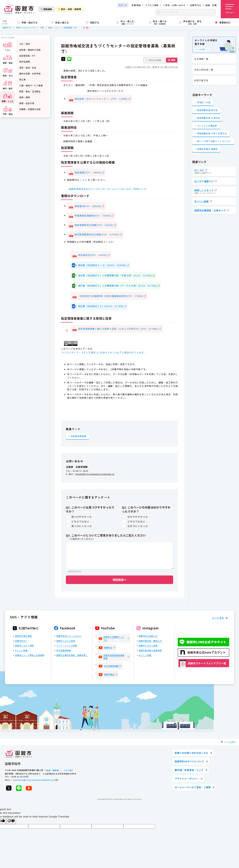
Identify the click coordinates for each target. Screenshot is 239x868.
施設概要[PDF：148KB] (88, 172)
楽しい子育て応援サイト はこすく (214, 141)
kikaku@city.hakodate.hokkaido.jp (95, 474)
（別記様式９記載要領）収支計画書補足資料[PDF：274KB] (111, 296)
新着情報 (136, 5)
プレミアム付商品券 (207, 126)
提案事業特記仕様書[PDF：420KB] (94, 225)
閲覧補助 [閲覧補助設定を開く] (46, 9)
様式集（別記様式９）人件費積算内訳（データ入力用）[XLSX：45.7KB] (117, 286)
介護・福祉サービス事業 (31, 85)
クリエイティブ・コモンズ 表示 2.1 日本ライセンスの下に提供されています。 (104, 352)
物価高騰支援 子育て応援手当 (212, 133)
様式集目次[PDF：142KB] (92, 255)
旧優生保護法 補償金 (207, 149)
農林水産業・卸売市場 (30, 74)
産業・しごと (54, 28)
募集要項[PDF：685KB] (88, 206)
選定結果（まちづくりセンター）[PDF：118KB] (101, 99)
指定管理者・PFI (70, 28)
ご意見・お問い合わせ (174, 5)
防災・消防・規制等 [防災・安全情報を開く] (70, 9)
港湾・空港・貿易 (28, 68)
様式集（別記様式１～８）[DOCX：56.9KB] (102, 265)
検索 (173, 60)
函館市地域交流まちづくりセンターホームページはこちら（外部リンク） (108, 189)
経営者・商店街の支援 (30, 50)
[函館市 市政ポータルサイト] (19, 9)
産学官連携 (25, 62)
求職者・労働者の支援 (30, 109)
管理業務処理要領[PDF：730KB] (93, 216)
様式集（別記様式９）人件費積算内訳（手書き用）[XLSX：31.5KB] (115, 275)
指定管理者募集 (78, 436)
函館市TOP (7, 28)
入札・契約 (25, 44)
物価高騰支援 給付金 (207, 110)
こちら (83, 180)
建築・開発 (25, 97)
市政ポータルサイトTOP (26, 28)
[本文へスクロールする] (123, 5)
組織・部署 (211, 5)
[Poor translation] (11, 821)
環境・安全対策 (27, 103)
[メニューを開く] (230, 9)
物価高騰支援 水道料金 (209, 118)
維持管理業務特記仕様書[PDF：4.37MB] (97, 234)
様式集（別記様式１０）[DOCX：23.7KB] (101, 306)
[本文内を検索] (161, 60)
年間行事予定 (201, 80)
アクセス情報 (152, 5)
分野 (42, 28)
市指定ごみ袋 (204, 102)
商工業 (22, 79)
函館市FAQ (195, 5)
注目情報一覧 (201, 59)
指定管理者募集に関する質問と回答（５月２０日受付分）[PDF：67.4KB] (118, 329)
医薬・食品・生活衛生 (30, 91)
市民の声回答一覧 (204, 70)
